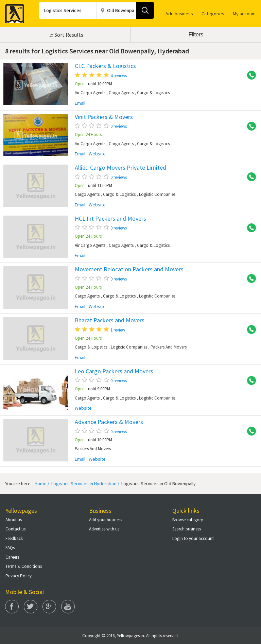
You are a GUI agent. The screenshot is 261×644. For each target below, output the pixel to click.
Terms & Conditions (24, 566)
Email (80, 103)
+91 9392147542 (249, 330)
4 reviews (119, 76)
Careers (12, 557)
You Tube (68, 607)
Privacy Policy (19, 576)
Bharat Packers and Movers (110, 320)
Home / (42, 484)
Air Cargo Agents (90, 93)
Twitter (31, 607)
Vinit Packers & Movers (104, 117)
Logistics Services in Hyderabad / (85, 484)
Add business (179, 14)
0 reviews (119, 126)
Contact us (15, 529)
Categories (213, 14)
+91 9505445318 (249, 228)
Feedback (14, 538)
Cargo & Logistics (153, 93)
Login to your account (193, 538)
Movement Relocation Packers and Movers (129, 269)
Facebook (12, 607)
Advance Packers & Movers (109, 422)
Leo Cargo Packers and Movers (114, 371)
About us (14, 520)
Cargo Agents (121, 93)
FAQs (10, 548)
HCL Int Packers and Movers (110, 219)
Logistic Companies (157, 194)
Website (97, 154)
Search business (187, 529)
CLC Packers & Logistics (105, 66)
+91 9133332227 (249, 177)
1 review (118, 330)
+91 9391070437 (249, 431)
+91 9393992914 (249, 381)
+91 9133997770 (249, 75)
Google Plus (49, 607)
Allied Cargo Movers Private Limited (120, 168)
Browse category (188, 520)
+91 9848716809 (249, 279)
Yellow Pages (13, 12)
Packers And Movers (169, 347)
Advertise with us (104, 529)
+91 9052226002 (249, 126)
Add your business (106, 520)
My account (244, 14)
